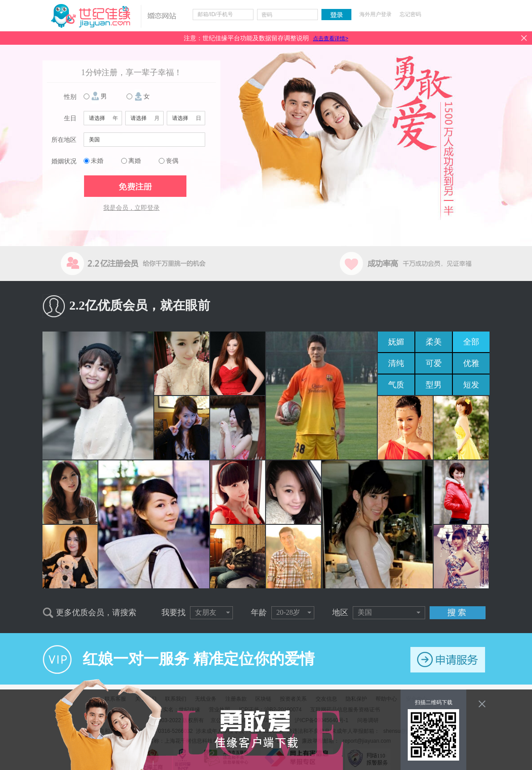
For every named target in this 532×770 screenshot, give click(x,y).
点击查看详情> (331, 38)
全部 (471, 342)
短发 (471, 385)
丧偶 (172, 161)
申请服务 (448, 660)
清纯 (396, 363)
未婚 (97, 161)
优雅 (471, 363)
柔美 (434, 342)
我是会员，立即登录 (131, 208)
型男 (434, 385)
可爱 (434, 363)
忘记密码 (410, 14)
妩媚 (396, 342)
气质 (396, 385)
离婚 (135, 161)
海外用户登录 (376, 14)
